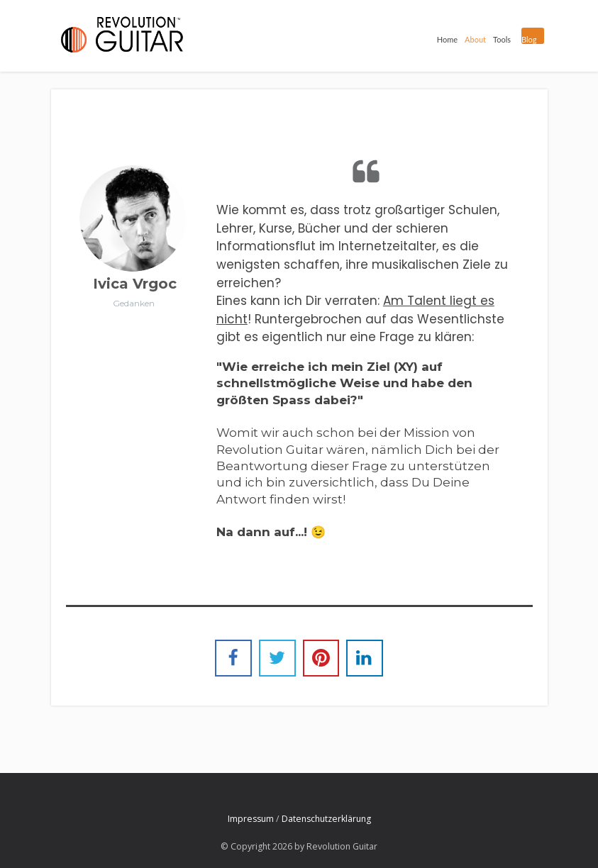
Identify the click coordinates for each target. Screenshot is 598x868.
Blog (528, 39)
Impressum (251, 819)
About (472, 38)
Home (444, 38)
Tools (499, 38)
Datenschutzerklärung (326, 819)
